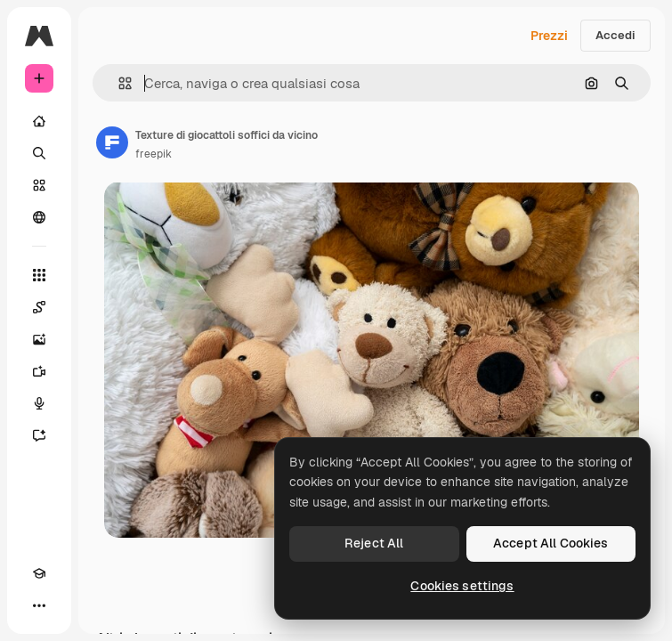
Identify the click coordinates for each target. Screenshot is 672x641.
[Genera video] (39, 371)
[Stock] (39, 185)
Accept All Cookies (551, 543)
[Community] (39, 217)
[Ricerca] (39, 153)
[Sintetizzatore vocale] (39, 403)
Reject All (374, 543)
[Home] (39, 121)
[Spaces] (39, 307)
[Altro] (39, 605)
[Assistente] (39, 435)
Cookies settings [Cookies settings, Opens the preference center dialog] (462, 586)
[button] (118, 83)
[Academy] (39, 573)
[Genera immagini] (39, 339)
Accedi (615, 35)
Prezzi (549, 36)
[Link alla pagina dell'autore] (112, 142)
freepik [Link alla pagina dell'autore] (154, 154)
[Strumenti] (39, 275)
